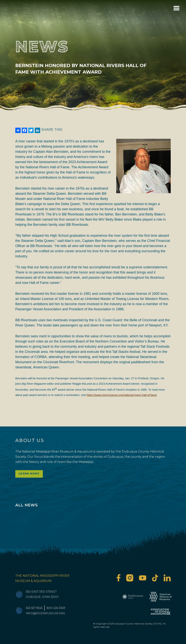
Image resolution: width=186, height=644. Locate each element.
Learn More (29, 474)
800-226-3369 (56, 608)
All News (26, 505)
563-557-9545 (34, 608)
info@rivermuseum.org (45, 613)
